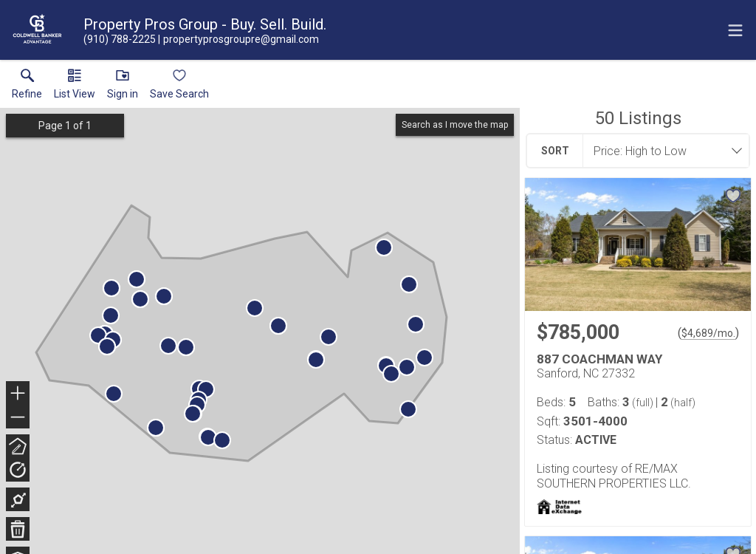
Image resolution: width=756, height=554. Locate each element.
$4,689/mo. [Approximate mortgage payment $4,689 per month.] (708, 333)
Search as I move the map (455, 125)
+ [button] (18, 394)
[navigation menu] (735, 30)
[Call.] (120, 39)
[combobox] (661, 151)
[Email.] (238, 39)
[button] (75, 87)
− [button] (18, 417)
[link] (27, 87)
